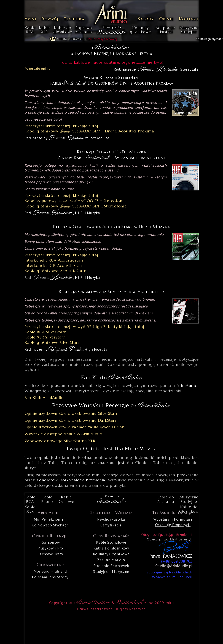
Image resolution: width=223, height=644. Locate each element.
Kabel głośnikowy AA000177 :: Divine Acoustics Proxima (89, 131)
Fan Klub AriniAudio (44, 398)
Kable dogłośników (63, 30)
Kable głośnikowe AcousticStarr (55, 271)
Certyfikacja (111, 525)
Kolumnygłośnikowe (140, 30)
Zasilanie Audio (111, 560)
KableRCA (30, 30)
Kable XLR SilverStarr (45, 337)
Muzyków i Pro (50, 548)
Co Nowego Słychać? (50, 525)
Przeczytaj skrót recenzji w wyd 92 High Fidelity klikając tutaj (84, 327)
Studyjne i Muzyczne (111, 571)
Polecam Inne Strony (50, 577)
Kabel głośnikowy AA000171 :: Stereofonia (76, 206)
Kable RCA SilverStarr (45, 332)
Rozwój (50, 19)
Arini (30, 19)
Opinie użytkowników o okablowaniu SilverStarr (71, 413)
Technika (74, 19)
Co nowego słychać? (209, 39)
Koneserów (50, 542)
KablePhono (47, 499)
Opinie (166, 19)
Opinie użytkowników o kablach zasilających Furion (75, 427)
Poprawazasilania (84, 30)
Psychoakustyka (111, 519)
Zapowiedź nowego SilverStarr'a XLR (60, 441)
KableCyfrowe (66, 499)
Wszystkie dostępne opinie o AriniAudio (63, 434)
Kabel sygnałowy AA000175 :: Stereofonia (75, 201)
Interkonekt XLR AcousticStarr (54, 266)
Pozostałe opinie (37, 68)
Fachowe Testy (50, 554)
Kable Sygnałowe (111, 542)
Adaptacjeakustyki (165, 30)
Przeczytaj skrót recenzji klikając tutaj (61, 126)
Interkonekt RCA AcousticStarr (54, 260)
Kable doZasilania (165, 499)
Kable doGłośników (189, 509)
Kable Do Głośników (111, 548)
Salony (146, 19)
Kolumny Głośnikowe (111, 554)
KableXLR (44, 30)
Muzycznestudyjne (189, 30)
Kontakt (189, 19)
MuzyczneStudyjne (189, 499)
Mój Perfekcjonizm (50, 519)
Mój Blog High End (50, 571)
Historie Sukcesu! (71, 39)
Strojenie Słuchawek (111, 566)
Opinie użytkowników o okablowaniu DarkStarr (71, 420)
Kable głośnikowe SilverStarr (52, 342)
